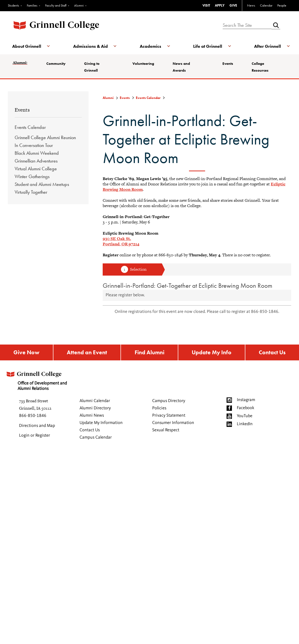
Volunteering (144, 64)
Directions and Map (37, 426)
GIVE (233, 5)
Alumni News (92, 416)
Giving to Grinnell (93, 67)
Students (13, 5)
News (251, 5)
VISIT (206, 5)
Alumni (79, 5)
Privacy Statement (169, 416)
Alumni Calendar (95, 401)
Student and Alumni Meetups (42, 184)
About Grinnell (27, 46)
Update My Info (212, 353)
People (282, 5)
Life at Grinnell (207, 46)
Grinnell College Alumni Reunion (45, 137)
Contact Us (272, 353)
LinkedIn (245, 424)
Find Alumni (149, 353)
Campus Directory (169, 401)
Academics (150, 46)
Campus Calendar (96, 438)
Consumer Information (173, 423)
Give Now (26, 353)
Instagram (246, 400)
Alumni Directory (95, 409)
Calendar (266, 5)
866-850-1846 (33, 416)
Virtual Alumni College (36, 169)
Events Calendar (30, 127)
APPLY (220, 5)
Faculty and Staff (56, 5)
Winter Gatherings (32, 176)
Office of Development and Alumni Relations (38, 380)
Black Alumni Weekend (37, 153)
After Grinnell (267, 46)
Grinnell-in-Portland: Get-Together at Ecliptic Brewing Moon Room (188, 285)
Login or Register (35, 436)
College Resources (262, 67)
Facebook (245, 408)
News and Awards (183, 67)
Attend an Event (87, 353)
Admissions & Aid (91, 46)
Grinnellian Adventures (36, 161)
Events (229, 64)
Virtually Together (31, 192)
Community (56, 64)
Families (32, 5)
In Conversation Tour (34, 145)
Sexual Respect (166, 431)
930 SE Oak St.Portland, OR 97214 (121, 241)
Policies (159, 409)
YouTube (245, 416)
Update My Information (101, 423)
